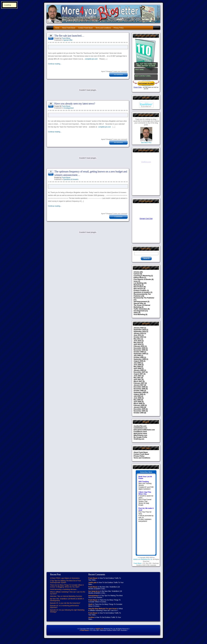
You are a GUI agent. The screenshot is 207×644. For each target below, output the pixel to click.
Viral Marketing (139, 314)
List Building (138, 283)
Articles (137, 272)
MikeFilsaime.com (140, 435)
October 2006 (139, 391)
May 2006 (137, 400)
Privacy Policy (119, 28)
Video (136, 313)
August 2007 (138, 374)
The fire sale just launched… (69, 36)
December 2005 (139, 409)
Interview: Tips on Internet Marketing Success (66, 596)
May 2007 (137, 378)
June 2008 (137, 365)
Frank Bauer (66, 38)
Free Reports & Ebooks (142, 279)
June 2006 (137, 398)
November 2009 (139, 350)
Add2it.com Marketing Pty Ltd (143, 559)
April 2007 (137, 380)
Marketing (137, 285)
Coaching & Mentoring (142, 276)
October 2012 (139, 337)
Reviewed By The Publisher (144, 298)
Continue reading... (55, 64)
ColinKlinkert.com (140, 428)
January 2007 (139, 385)
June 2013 (137, 335)
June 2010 (137, 341)
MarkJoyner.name (140, 433)
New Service (138, 289)
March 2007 (138, 381)
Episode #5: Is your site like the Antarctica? (65, 603)
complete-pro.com (91, 59)
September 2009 (140, 354)
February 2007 (139, 383)
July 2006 (137, 396)
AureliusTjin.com (140, 426)
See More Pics (146, 142)
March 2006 (138, 404)
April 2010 (137, 344)
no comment (118, 75)
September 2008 (140, 359)
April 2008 (137, 368)
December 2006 (139, 387)
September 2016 (140, 331)
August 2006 (138, 394)
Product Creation (140, 290)
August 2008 (138, 361)
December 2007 (139, 372)
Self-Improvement (140, 302)
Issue (136, 281)
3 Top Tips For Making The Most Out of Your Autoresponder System (65, 582)
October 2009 (139, 352)
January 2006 (139, 407)
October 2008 (139, 357)
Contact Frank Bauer (85, 28)
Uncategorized (68, 108)
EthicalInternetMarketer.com (144, 430)
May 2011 (137, 339)
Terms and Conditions (103, 28)
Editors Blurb (139, 278)
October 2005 (139, 413)
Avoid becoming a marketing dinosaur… (64, 589)
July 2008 (137, 363)
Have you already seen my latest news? (75, 103)
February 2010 (139, 346)
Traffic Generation (140, 309)
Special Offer (68, 40)
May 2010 (137, 343)
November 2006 (139, 389)
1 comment (118, 217)
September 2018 (140, 330)
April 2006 (137, 402)
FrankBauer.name (140, 432)
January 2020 (139, 328)
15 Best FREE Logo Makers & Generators (65, 578)
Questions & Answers (71, 179)
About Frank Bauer (69, 28)
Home (57, 28)
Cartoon (137, 274)
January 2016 (139, 333)
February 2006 (139, 405)
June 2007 (137, 376)
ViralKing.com (139, 439)
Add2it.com (99, 629)
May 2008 (137, 367)
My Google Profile (140, 437)
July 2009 (137, 356)
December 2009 (139, 348)
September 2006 (140, 392)
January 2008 (139, 370)
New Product (138, 287)
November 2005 (139, 411)
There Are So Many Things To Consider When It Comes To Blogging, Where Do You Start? (67, 586)
